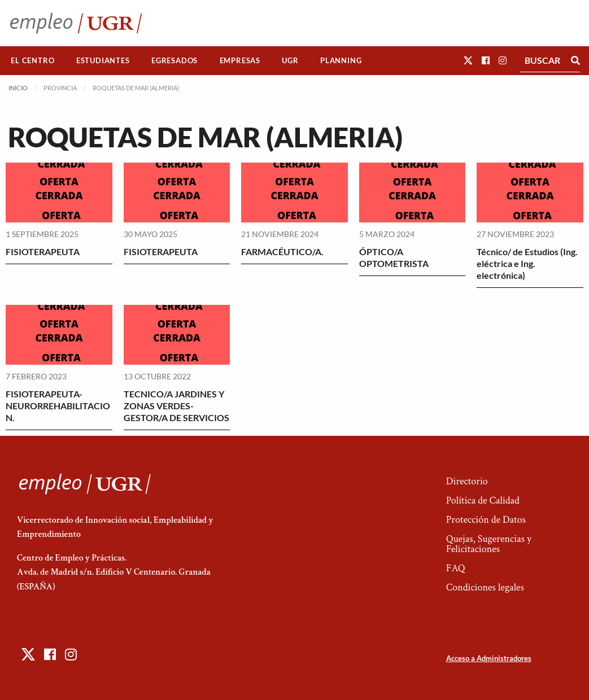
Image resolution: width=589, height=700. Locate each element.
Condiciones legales (485, 587)
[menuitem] (33, 61)
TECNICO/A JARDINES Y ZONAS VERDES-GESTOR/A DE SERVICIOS (176, 406)
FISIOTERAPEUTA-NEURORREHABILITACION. (58, 406)
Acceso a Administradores (489, 658)
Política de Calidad (483, 500)
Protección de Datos (486, 520)
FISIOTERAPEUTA (43, 251)
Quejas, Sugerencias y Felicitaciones (489, 544)
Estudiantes (103, 60)
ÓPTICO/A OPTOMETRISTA (394, 257)
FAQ (456, 568)
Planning (341, 60)
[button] (468, 60)
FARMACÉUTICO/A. (282, 251)
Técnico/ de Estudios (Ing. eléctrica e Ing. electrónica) (527, 263)
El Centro (32, 60)
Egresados (174, 60)
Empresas (240, 60)
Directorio (467, 481)
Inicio (18, 88)
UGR (290, 60)
